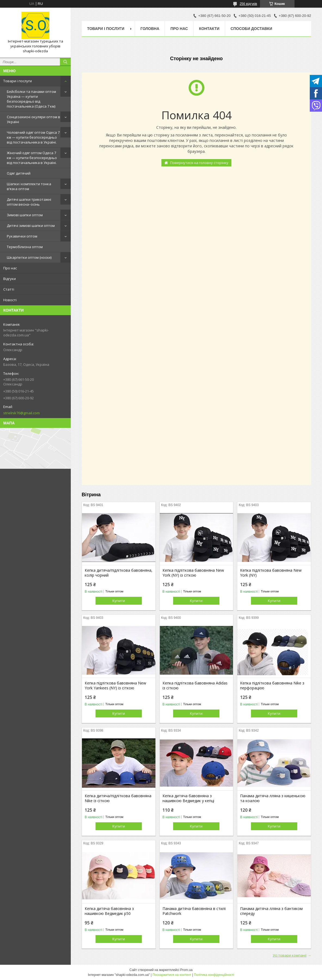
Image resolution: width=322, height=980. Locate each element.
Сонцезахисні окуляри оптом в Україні (33, 119)
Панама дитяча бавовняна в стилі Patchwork (194, 911)
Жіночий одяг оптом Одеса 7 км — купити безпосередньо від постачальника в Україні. (32, 158)
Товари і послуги (18, 81)
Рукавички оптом (22, 236)
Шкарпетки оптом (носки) (29, 257)
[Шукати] (65, 62)
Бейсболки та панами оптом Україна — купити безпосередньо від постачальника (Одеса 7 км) (31, 99)
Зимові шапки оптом (25, 215)
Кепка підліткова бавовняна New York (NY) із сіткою (193, 573)
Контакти (209, 29)
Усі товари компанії (290, 955)
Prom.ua (186, 970)
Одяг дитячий (19, 173)
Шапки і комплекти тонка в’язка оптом (29, 186)
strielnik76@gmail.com (22, 413)
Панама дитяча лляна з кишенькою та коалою (273, 798)
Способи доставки (251, 29)
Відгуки (10, 279)
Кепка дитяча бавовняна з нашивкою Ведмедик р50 (109, 911)
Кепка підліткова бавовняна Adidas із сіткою (195, 686)
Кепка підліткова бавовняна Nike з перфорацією (272, 686)
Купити (119, 601)
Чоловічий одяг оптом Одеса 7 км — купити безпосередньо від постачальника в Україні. (33, 137)
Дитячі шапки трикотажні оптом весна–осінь (29, 202)
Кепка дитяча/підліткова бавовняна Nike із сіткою (118, 798)
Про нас (10, 268)
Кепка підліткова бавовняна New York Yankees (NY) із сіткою (115, 686)
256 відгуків (248, 4)
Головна (150, 29)
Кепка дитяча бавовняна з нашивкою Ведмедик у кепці (188, 798)
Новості (10, 300)
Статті (9, 289)
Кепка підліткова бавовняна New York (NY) (271, 573)
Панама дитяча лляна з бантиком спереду (271, 911)
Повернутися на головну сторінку (199, 163)
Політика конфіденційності (214, 975)
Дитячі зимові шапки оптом (31, 226)
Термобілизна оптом (25, 247)
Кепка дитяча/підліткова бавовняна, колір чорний (119, 573)
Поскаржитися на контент (172, 975)
